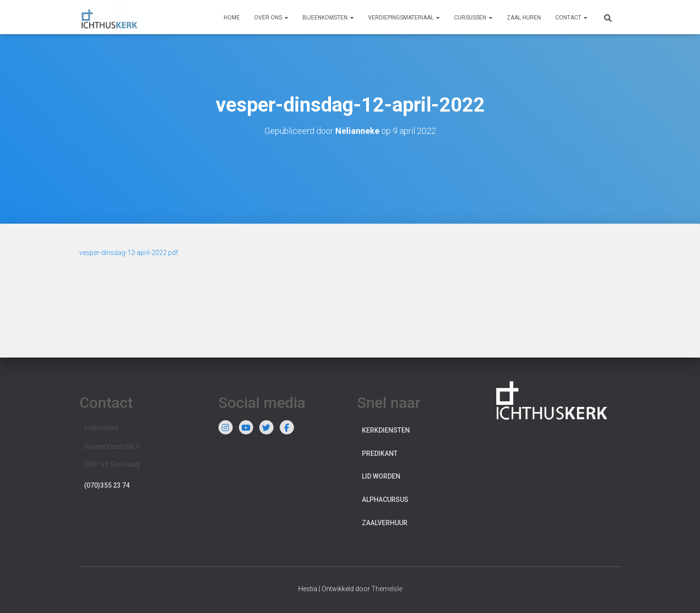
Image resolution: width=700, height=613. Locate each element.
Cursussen (473, 18)
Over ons (271, 18)
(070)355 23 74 (107, 485)
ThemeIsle (387, 588)
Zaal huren (524, 18)
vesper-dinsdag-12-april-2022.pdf (129, 252)
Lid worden (381, 476)
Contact (571, 18)
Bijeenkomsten (328, 18)
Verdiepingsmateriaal (404, 18)
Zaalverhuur (385, 522)
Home (232, 18)
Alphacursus (385, 499)
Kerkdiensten (386, 430)
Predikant (380, 453)
